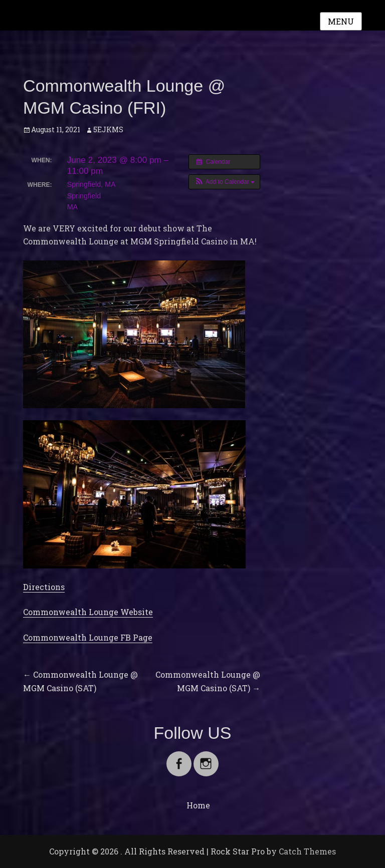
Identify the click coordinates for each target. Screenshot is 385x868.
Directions (44, 587)
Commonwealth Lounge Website (88, 612)
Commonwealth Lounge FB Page (88, 637)
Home (198, 805)
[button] (224, 182)
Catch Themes (307, 851)
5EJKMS (108, 129)
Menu (341, 21)
